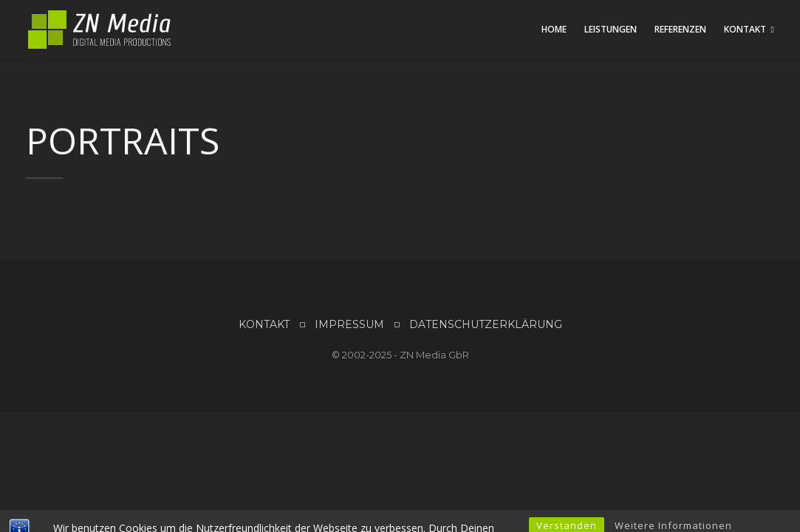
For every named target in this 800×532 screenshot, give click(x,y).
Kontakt (745, 29)
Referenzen (680, 29)
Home (554, 29)
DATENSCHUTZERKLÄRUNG (486, 324)
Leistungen (611, 29)
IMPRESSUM (349, 324)
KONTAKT (264, 324)
